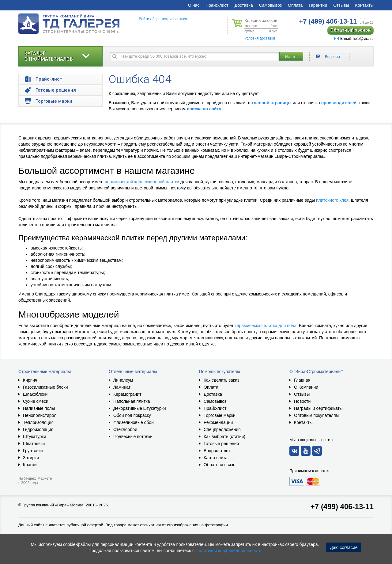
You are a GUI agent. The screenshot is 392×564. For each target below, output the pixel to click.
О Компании (306, 387)
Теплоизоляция (38, 422)
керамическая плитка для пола (266, 326)
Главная (302, 380)
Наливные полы (39, 408)
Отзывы (341, 5)
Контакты (364, 5)
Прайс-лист (217, 5)
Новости (302, 401)
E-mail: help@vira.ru (354, 39)
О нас (194, 5)
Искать (291, 57)
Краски (30, 465)
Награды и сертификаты (318, 408)
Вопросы (332, 57)
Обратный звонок (351, 30)
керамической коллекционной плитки (142, 182)
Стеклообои (125, 429)
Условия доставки (260, 38)
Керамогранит (127, 394)
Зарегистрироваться (170, 19)
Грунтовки (33, 451)
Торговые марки (220, 415)
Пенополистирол (40, 415)
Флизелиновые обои (134, 422)
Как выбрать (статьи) (224, 436)
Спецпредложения (222, 429)
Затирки (31, 458)
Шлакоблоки (35, 394)
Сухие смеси (36, 401)
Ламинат (122, 387)
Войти (144, 19)
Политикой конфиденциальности (228, 551)
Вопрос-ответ (217, 451)
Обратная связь (219, 465)
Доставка (244, 5)
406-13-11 (328, 21)
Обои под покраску (132, 415)
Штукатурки (34, 436)
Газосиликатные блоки (45, 387)
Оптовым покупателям (316, 415)
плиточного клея (332, 200)
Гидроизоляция (38, 429)
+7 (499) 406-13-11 (342, 507)
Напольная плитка (132, 401)
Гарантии (318, 5)
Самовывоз (270, 5)
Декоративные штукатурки (140, 408)
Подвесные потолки (133, 436)
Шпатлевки (34, 444)
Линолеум (123, 380)
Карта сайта (216, 458)
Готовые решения (221, 444)
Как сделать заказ (221, 380)
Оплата (295, 5)
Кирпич (30, 380)
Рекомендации (218, 422)
